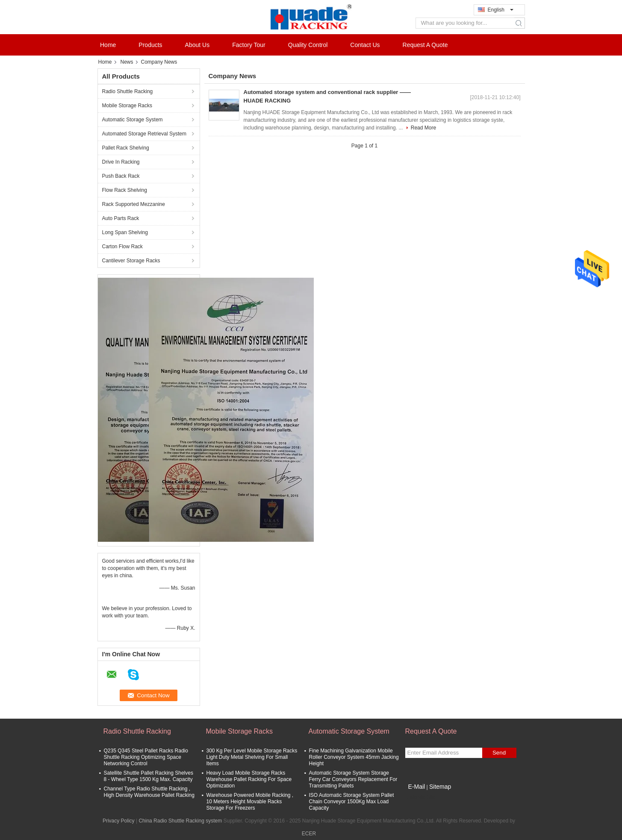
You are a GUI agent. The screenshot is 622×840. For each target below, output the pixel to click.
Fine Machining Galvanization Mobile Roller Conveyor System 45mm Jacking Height (354, 757)
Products (150, 45)
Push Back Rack (121, 176)
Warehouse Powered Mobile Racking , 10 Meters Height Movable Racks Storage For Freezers (250, 802)
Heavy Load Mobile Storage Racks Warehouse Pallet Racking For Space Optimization (249, 779)
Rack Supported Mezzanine (134, 204)
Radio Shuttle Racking (128, 91)
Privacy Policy (119, 821)
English (501, 10)
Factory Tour (249, 45)
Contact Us (365, 45)
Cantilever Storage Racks (131, 261)
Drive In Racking (121, 162)
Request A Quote (425, 45)
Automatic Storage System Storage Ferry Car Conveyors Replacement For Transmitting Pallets (353, 779)
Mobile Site (420, 797)
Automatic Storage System (133, 120)
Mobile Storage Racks (127, 106)
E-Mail (417, 787)
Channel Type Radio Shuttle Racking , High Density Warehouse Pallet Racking (149, 792)
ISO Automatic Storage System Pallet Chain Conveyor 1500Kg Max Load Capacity (352, 802)
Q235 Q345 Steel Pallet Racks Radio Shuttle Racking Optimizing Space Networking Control (146, 757)
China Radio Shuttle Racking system (180, 821)
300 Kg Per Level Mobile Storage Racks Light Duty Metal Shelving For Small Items (252, 757)
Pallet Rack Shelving (126, 148)
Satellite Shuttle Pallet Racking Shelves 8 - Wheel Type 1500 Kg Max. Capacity (149, 776)
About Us (198, 45)
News (127, 62)
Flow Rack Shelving (125, 190)
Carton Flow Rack (122, 247)
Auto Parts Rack (121, 218)
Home (108, 45)
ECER (309, 834)
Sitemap (440, 787)
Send (499, 753)
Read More (423, 128)
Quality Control (308, 45)
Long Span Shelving (125, 232)
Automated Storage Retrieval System (144, 134)
